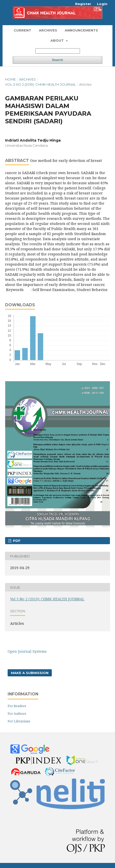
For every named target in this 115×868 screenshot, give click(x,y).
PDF (16, 541)
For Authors (17, 713)
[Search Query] (58, 51)
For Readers (17, 706)
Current (22, 30)
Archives (48, 30)
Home (10, 79)
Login (102, 4)
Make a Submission (30, 673)
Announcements (81, 30)
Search (58, 60)
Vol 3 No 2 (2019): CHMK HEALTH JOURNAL (40, 84)
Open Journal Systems (27, 651)
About (58, 40)
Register (83, 4)
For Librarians (19, 721)
